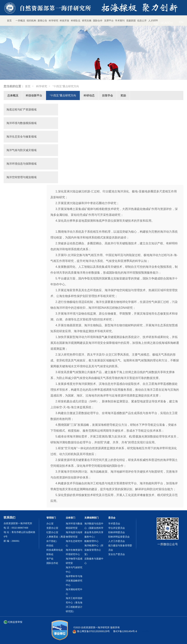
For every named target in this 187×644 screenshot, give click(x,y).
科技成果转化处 (55, 550)
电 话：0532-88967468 (16, 528)
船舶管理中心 (91, 541)
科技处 (50, 546)
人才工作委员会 (117, 541)
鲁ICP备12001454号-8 (125, 631)
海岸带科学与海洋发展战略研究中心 (74, 581)
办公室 (50, 524)
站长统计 (146, 631)
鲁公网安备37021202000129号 (93, 631)
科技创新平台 (34, 95)
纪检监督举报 (15, 622)
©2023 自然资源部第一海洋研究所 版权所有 (97, 627)
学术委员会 (114, 524)
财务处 (50, 554)
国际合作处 (52, 563)
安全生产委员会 (117, 554)
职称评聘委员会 (117, 532)
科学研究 (42, 86)
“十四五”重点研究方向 (63, 95)
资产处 (50, 559)
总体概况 (13, 95)
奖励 (123, 95)
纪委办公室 (52, 532)
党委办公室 (52, 528)
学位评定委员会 (117, 528)
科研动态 (89, 95)
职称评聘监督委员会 (119, 537)
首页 (28, 86)
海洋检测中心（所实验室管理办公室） (94, 550)
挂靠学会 (108, 95)
